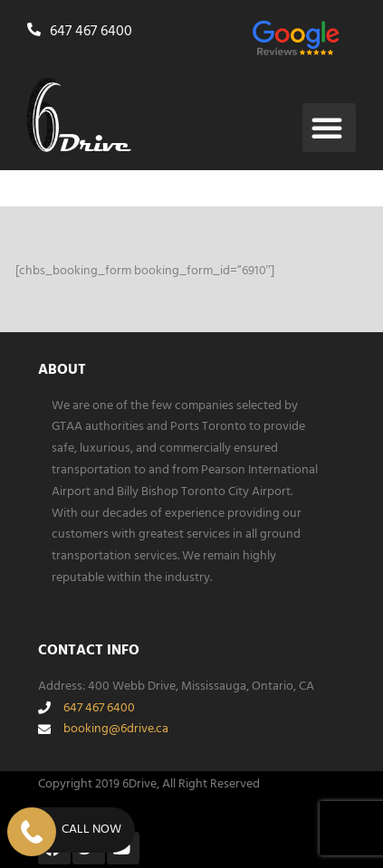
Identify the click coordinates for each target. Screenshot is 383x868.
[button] (329, 128)
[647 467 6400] (36, 29)
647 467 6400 (91, 32)
